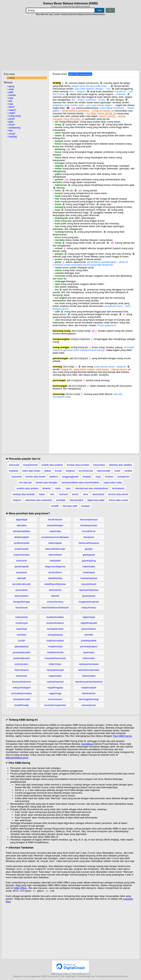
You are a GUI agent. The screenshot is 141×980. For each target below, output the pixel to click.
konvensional (86, 471)
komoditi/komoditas (22, 693)
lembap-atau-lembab (24, 494)
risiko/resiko (89, 658)
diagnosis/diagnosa (55, 566)
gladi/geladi (89, 555)
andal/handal (21, 549)
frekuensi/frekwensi (89, 543)
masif (117, 471)
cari (52, 494)
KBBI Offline (20, 888)
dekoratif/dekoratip (55, 549)
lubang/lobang (55, 635)
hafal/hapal (89, 572)
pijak (11, 122)
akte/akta (22, 525)
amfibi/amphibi (22, 543)
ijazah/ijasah (89, 596)
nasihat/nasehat (55, 682)
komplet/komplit (21, 699)
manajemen (123, 477)
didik (11, 92)
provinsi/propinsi (89, 646)
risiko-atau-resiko (31, 471)
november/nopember (55, 705)
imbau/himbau (89, 608)
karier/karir (22, 676)
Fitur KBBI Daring (122, 736)
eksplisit (87, 477)
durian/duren (55, 572)
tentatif (55, 506)
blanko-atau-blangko (47, 482)
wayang (13, 137)
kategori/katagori (21, 688)
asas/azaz (22, 572)
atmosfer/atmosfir (21, 584)
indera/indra (22, 617)
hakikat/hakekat (89, 578)
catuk (58, 488)
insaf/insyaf (22, 623)
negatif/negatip (55, 688)
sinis (85, 494)
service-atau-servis (118, 494)
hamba (12, 95)
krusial (58, 471)
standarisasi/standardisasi (89, 682)
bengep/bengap (21, 602)
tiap (11, 131)
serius (75, 494)
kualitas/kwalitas (55, 617)
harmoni (64, 494)
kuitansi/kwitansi (55, 623)
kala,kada (14, 465)
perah (11, 119)
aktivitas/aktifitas (22, 531)
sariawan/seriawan (89, 664)
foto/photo (89, 537)
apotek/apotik (22, 566)
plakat (48, 471)
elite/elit (55, 596)
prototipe (61, 500)
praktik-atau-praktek (52, 465)
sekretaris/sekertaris (89, 670)
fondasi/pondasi (89, 525)
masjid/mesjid (55, 646)
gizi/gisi (89, 549)
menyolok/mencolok (55, 658)
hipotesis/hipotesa (89, 590)
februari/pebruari (89, 520)
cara (68, 488)
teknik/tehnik (89, 693)
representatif (103, 471)
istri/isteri (22, 635)
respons (17, 500)
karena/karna (22, 670)
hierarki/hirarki (89, 584)
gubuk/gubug (89, 561)
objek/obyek (89, 617)
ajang (11, 86)
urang (12, 134)
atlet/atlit (21, 578)
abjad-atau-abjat (96, 500)
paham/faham (89, 629)
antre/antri (22, 561)
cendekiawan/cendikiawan (55, 537)
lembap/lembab (55, 629)
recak (12, 125)
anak (11, 89)
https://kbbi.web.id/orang (80, 74)
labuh (12, 107)
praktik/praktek (89, 641)
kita (10, 101)
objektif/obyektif (89, 623)
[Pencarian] (60, 10)
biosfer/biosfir (55, 520)
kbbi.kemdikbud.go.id (17, 758)
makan (12, 110)
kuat (11, 104)
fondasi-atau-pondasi (78, 465)
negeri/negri (55, 693)
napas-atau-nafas (113, 482)
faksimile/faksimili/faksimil (55, 608)
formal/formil (89, 531)
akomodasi (98, 494)
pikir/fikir (89, 635)
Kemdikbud (87, 744)
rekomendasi (76, 500)
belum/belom (21, 596)
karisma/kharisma (22, 682)
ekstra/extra (55, 590)
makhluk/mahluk (55, 641)
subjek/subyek (89, 688)
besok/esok (22, 608)
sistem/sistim (89, 676)
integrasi (70, 471)
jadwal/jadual (22, 646)
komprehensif (30, 465)
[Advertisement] (70, 43)
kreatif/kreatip (21, 705)
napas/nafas (55, 676)
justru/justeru (21, 664)
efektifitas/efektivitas (55, 584)
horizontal (17, 477)
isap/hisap (22, 629)
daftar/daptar (55, 543)
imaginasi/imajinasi (89, 602)
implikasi (14, 471)
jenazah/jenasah (22, 652)
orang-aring (15, 116)
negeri (12, 113)
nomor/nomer (55, 699)
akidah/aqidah (22, 537)
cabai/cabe (55, 531)
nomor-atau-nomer (118, 500)
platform (54, 477)
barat (42, 494)
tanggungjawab (70, 477)
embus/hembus (55, 602)
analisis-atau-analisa (27, 488)
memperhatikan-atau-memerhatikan (80, 482)
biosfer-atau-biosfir (36, 477)
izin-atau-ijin (25, 482)
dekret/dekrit (55, 555)
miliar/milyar (55, 664)
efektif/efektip (55, 578)
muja (98, 477)
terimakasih (118, 488)
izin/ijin (22, 641)
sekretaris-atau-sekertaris (39, 500)
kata (11, 98)
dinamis (47, 488)
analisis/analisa (21, 555)
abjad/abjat (22, 520)
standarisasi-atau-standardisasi (92, 488)
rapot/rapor (89, 652)
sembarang (14, 128)
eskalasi (85, 506)
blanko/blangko (55, 525)
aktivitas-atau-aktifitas (121, 465)
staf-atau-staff (70, 506)
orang (11, 78)
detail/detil (55, 561)
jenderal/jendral (22, 658)
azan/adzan (22, 590)
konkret (109, 477)
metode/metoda (55, 652)
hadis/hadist (89, 566)
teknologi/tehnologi (89, 699)
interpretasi (99, 465)
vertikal (128, 471)
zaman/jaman (89, 705)
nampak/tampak (55, 670)
